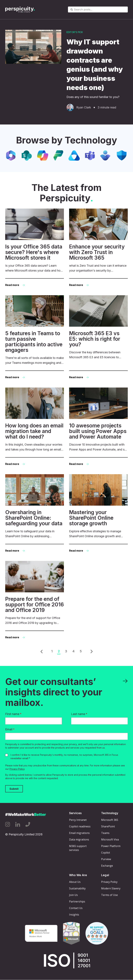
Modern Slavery (111, 888)
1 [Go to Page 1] (52, 651)
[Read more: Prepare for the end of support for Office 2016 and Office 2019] (35, 600)
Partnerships (77, 901)
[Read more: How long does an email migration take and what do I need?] (35, 427)
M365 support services (78, 848)
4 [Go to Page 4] (73, 651)
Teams (105, 833)
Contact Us (76, 908)
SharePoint (108, 826)
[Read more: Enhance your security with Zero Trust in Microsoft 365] (98, 248)
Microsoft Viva (110, 839)
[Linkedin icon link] (18, 824)
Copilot (106, 853)
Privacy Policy (17, 769)
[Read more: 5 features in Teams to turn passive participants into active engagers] (35, 337)
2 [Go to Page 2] (59, 651)
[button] (42, 652)
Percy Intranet (78, 820)
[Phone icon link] (28, 824)
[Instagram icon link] (8, 824)
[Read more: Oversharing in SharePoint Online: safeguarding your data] (35, 514)
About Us (75, 882)
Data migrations (79, 839)
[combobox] (98, 9)
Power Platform (111, 846)
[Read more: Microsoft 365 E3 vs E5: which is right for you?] (98, 337)
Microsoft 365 (110, 820)
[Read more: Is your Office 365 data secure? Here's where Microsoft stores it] (35, 248)
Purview (106, 859)
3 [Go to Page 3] (66, 651)
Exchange (107, 866)
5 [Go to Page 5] (81, 651)
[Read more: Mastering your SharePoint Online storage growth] (98, 514)
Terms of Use (109, 895)
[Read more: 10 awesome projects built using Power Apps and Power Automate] (98, 427)
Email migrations (79, 833)
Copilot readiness (80, 826)
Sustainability (77, 888)
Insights (74, 915)
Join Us (73, 895)
